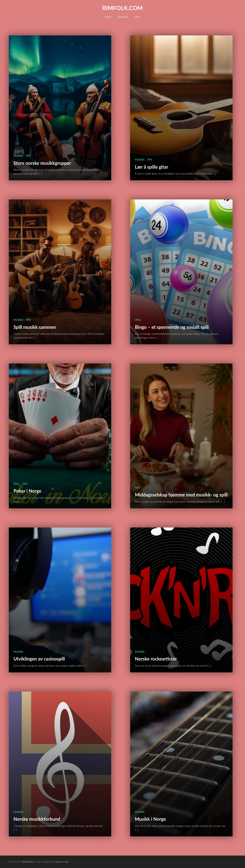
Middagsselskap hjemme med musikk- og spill (181, 495)
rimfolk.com (122, 8)
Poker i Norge (27, 491)
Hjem (108, 17)
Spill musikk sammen (35, 327)
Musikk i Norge (150, 819)
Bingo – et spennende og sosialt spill (172, 327)
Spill (138, 17)
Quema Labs (62, 862)
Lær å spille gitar (152, 167)
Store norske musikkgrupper (42, 163)
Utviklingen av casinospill (39, 659)
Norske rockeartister (156, 659)
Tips (28, 156)
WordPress (28, 862)
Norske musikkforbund (37, 819)
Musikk (123, 17)
